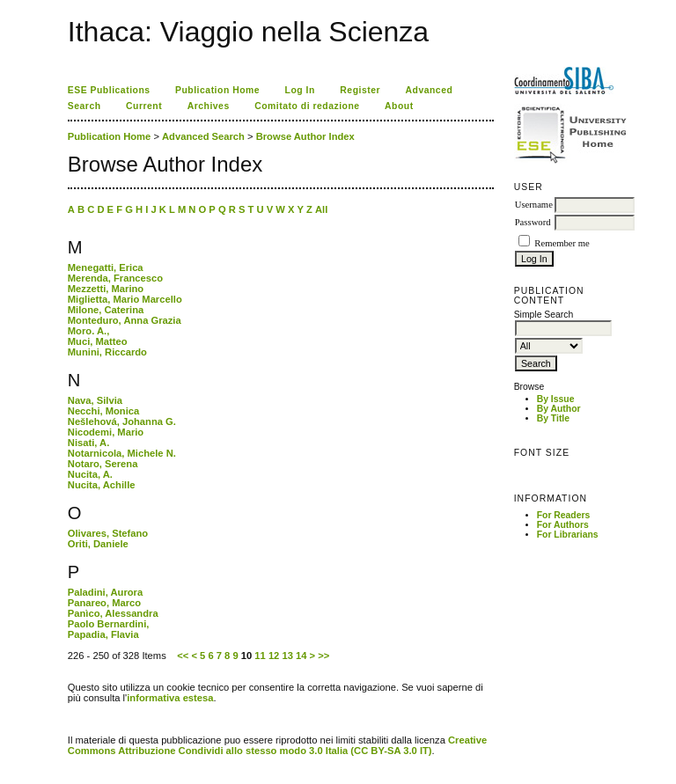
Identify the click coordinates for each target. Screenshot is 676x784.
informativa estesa (170, 698)
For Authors (563, 525)
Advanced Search (203, 136)
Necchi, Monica (103, 411)
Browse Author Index (305, 136)
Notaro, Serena (103, 464)
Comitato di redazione (307, 106)
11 (260, 656)
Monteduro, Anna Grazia (125, 320)
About (399, 106)
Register (360, 90)
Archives (209, 106)
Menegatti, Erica (106, 267)
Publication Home (217, 90)
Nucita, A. (90, 474)
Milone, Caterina (106, 310)
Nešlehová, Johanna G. (122, 421)
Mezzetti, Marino (106, 289)
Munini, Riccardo (107, 352)
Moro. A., (88, 331)
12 (274, 656)
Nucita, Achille (102, 485)
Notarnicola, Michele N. (122, 453)
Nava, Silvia (95, 400)
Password (533, 222)
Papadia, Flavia (103, 634)
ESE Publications (109, 90)
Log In (300, 90)
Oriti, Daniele (98, 544)
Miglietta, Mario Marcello (125, 299)
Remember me (562, 243)
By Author (559, 409)
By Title (553, 418)
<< (183, 656)
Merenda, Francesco (115, 278)
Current (144, 106)
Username (534, 205)
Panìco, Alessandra (113, 613)
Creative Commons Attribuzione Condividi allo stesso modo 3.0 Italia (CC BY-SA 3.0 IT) (277, 745)
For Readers (564, 515)
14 (301, 656)
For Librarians (568, 535)
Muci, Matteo (98, 341)
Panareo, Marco (104, 603)
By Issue (556, 399)
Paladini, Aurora (105, 592)
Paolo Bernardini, (109, 624)
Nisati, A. (88, 443)
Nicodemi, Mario (106, 432)
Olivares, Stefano (108, 533)
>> (323, 656)
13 (287, 656)
